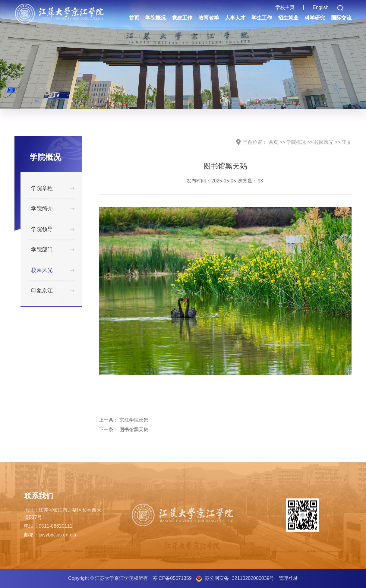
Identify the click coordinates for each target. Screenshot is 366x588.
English (320, 7)
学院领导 (42, 229)
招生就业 (288, 18)
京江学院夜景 (134, 420)
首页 (134, 18)
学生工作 (262, 18)
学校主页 (285, 7)
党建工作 (182, 18)
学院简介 (42, 209)
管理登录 (288, 578)
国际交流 (341, 18)
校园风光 (42, 270)
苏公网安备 (240, 578)
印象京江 (42, 291)
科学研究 (315, 18)
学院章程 (42, 188)
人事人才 (235, 18)
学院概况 (156, 18)
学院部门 (42, 250)
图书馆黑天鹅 (134, 430)
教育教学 (209, 18)
